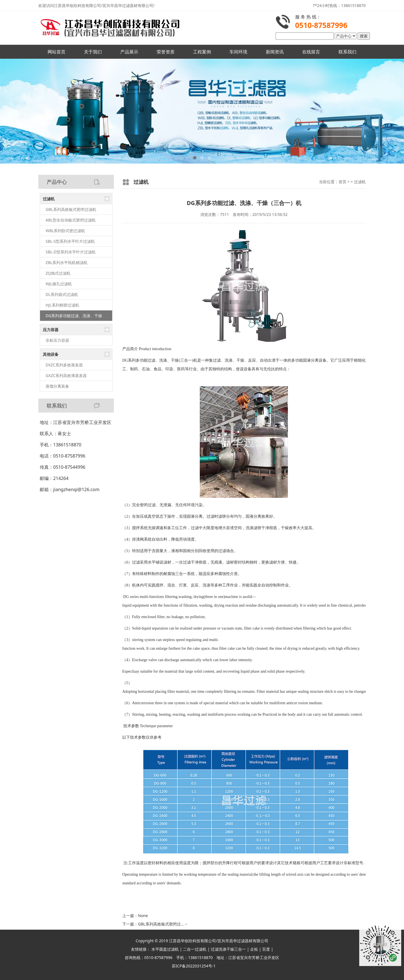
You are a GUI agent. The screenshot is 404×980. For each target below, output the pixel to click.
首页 (342, 182)
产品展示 (129, 52)
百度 (266, 949)
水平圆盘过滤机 (165, 949)
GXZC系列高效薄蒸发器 (66, 375)
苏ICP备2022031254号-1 (194, 966)
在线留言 (311, 52)
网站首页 (57, 52)
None (143, 916)
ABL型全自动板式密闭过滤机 (71, 220)
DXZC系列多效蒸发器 (64, 365)
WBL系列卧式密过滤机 (65, 231)
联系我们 (347, 52)
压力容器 (51, 330)
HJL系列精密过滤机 (62, 305)
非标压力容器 (57, 340)
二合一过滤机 (195, 949)
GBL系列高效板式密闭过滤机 (71, 209)
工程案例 (202, 52)
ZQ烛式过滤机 (58, 273)
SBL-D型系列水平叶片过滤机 (71, 252)
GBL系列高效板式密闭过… (163, 924)
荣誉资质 (166, 52)
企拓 (254, 949)
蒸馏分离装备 (57, 386)
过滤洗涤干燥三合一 (228, 949)
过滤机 (49, 199)
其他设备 (51, 354)
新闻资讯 (275, 52)
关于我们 (93, 52)
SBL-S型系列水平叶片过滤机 (70, 241)
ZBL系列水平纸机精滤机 (67, 262)
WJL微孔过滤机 (59, 284)
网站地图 (224, 966)
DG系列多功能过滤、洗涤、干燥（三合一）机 (74, 317)
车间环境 (238, 52)
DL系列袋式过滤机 (62, 294)
